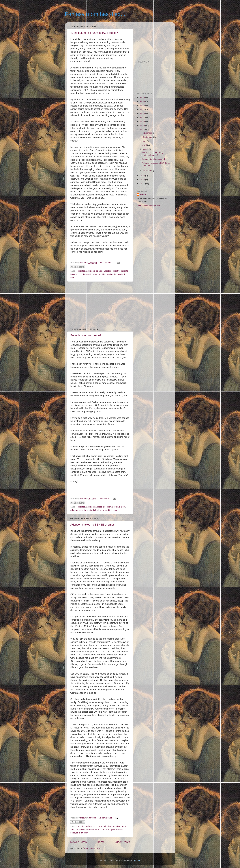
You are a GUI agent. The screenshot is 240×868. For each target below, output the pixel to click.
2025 (143, 97)
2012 (143, 180)
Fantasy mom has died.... (96, 14)
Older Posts (122, 842)
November (148, 133)
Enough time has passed (86, 335)
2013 (143, 176)
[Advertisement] (100, 305)
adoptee (81, 271)
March (146, 149)
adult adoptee (109, 829)
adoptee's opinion (94, 271)
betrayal (87, 274)
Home (101, 842)
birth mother (108, 274)
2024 (143, 101)
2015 (143, 125)
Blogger (136, 860)
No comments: (107, 262)
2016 (143, 121)
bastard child (76, 274)
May (145, 141)
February (147, 171)
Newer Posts (78, 842)
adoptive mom (119, 507)
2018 (143, 113)
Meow (143, 195)
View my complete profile (148, 206)
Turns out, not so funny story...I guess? (94, 33)
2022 (143, 109)
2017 (143, 117)
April (145, 145)
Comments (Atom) (91, 848)
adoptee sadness (94, 507)
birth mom (96, 274)
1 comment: (104, 498)
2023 (143, 105)
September (148, 137)
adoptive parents (120, 271)
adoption (108, 271)
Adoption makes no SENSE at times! (93, 525)
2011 (143, 184)
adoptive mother (78, 829)
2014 (143, 129)
